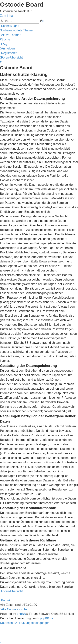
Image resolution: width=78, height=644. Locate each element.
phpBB (21, 614)
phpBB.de (47, 618)
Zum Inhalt (7, 16)
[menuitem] (17, 30)
